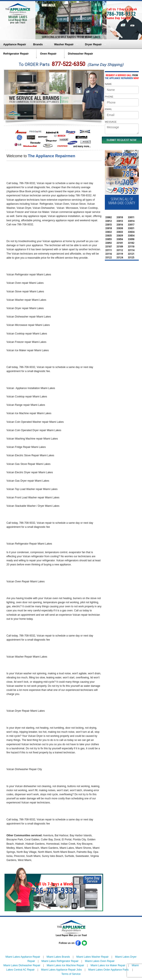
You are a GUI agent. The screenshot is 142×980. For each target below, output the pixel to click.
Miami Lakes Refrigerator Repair (60, 961)
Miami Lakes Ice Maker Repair (108, 965)
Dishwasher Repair (80, 54)
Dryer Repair (93, 44)
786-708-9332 (121, 14)
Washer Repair (64, 44)
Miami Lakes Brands (58, 957)
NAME (108, 84)
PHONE (109, 97)
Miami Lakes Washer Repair (92, 957)
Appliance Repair (15, 44)
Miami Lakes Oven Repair (100, 961)
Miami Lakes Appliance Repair (23, 957)
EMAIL (108, 109)
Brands (38, 44)
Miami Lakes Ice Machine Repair (66, 965)
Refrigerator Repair (16, 54)
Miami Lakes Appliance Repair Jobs (61, 970)
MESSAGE (111, 122)
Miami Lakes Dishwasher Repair (22, 965)
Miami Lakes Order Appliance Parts (108, 970)
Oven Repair (48, 54)
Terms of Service (71, 974)
